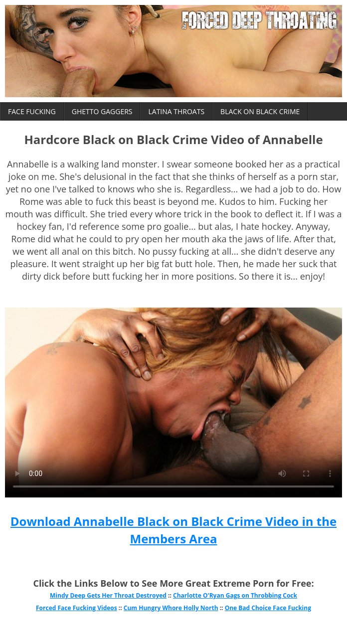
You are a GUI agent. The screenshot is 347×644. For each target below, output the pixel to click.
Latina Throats (176, 111)
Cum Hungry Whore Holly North (171, 608)
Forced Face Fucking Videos (77, 608)
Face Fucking (32, 111)
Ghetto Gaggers (102, 111)
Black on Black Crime (260, 111)
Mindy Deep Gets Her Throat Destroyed (108, 595)
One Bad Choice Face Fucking (268, 608)
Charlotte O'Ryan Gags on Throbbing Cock (235, 595)
